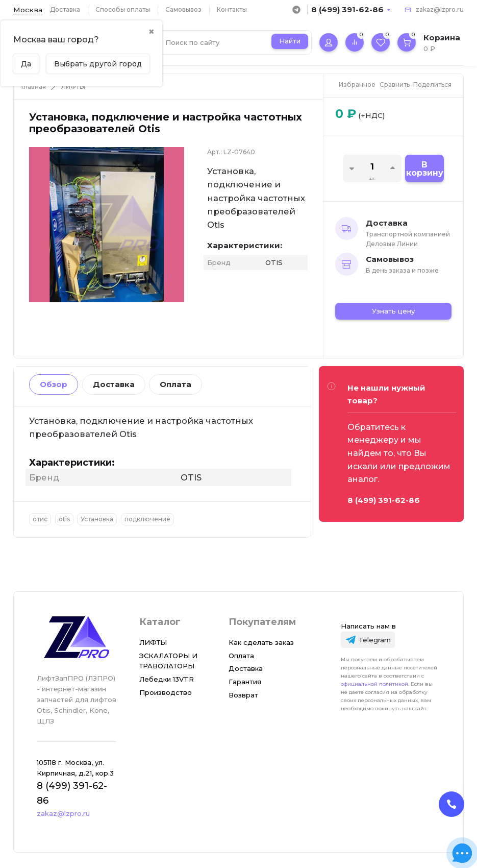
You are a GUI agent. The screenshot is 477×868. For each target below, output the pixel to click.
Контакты (232, 9)
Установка (97, 519)
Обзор (54, 384)
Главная (34, 87)
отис (40, 519)
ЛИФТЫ (73, 87)
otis (64, 519)
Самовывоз (183, 9)
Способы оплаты (123, 9)
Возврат (243, 695)
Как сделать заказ (261, 642)
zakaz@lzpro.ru (440, 9)
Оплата (175, 384)
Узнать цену (393, 311)
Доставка (65, 9)
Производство (166, 692)
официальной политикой (374, 684)
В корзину (425, 169)
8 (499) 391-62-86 (347, 9)
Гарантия (245, 682)
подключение (147, 519)
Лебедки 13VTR (167, 679)
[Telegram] (368, 640)
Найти (290, 41)
